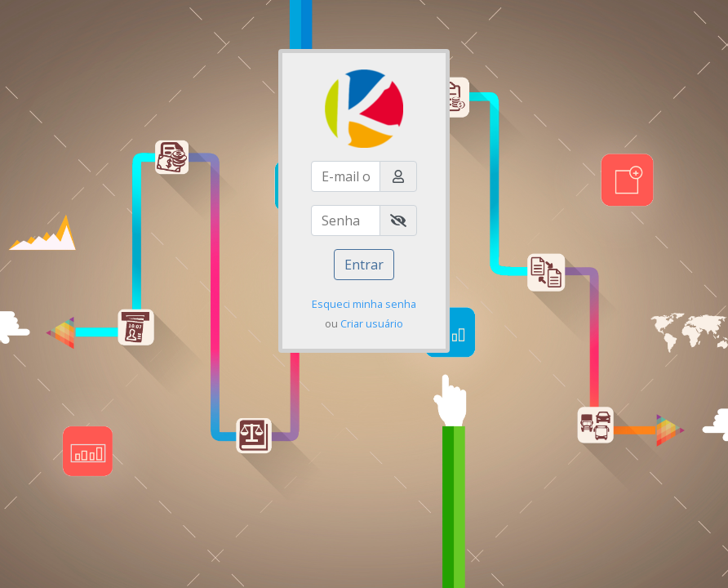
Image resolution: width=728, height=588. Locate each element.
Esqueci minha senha (364, 304)
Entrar (364, 265)
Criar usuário (372, 323)
